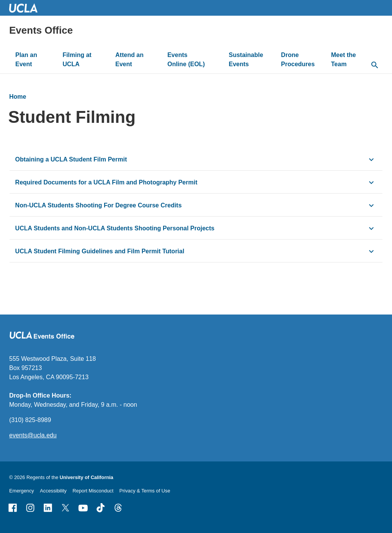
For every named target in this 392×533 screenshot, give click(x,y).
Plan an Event (26, 59)
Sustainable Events (246, 59)
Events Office (41, 30)
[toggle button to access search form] (375, 65)
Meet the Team (344, 59)
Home (18, 97)
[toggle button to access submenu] (46, 64)
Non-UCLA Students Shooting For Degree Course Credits (99, 205)
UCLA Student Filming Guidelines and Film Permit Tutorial (100, 251)
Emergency (22, 491)
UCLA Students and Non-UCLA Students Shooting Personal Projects (115, 228)
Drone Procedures (298, 59)
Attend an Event (129, 59)
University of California (87, 477)
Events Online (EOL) (186, 59)
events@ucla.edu (33, 435)
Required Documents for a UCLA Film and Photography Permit (106, 182)
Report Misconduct (93, 491)
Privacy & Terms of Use (145, 491)
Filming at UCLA (77, 59)
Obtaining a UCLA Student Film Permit (71, 159)
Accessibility (53, 491)
